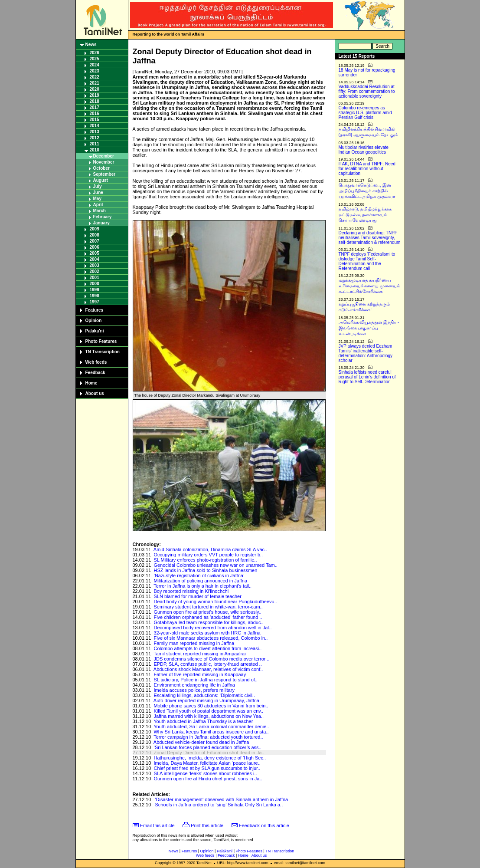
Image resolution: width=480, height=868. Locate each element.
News (91, 44)
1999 (95, 290)
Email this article (157, 825)
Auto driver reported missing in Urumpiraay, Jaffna (206, 700)
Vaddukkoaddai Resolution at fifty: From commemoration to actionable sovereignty (367, 91)
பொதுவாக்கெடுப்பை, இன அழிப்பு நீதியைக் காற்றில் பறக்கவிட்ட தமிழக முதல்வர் (367, 191)
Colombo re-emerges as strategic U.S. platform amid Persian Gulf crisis (365, 113)
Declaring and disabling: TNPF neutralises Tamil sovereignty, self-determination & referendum (370, 238)
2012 (95, 138)
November (104, 162)
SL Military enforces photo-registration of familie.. (205, 560)
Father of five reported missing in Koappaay (200, 674)
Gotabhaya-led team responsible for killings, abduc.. (208, 622)
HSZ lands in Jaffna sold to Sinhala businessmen (205, 570)
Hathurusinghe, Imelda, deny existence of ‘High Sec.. (210, 758)
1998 (95, 296)
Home (91, 383)
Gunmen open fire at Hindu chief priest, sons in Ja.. (208, 779)
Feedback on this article (264, 825)
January (101, 223)
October (101, 168)
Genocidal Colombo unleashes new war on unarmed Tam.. (215, 565)
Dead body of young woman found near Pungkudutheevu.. (215, 602)
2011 (95, 144)
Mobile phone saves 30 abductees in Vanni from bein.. (211, 706)
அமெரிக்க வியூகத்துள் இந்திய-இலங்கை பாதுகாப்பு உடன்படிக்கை (369, 328)
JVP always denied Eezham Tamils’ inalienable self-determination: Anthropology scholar (366, 353)
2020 (95, 89)
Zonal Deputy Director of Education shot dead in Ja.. (209, 753)
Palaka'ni (95, 331)
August (101, 180)
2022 (95, 77)
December (104, 156)
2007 (95, 241)
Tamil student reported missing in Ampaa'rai (199, 654)
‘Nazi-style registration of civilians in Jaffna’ (199, 575)
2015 (95, 120)
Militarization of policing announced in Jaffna (200, 581)
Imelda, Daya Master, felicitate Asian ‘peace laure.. (207, 763)
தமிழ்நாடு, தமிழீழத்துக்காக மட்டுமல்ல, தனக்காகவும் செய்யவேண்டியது (365, 215)
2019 (95, 95)
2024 (95, 65)
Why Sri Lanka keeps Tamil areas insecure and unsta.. (211, 732)
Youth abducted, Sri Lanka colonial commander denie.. (211, 727)
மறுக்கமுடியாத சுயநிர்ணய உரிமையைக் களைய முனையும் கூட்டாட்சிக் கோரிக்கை (370, 286)
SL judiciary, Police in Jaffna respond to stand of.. (206, 680)
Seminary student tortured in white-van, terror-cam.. (208, 607)
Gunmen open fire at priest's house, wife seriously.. (207, 612)
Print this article (207, 825)
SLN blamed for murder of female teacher (197, 596)
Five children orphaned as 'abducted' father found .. (208, 617)
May (97, 199)
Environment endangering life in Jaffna (194, 685)
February (103, 217)
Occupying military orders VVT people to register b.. (208, 555)
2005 (95, 253)
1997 (95, 302)
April (98, 205)
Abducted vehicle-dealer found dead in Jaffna (201, 742)
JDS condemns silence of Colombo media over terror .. (211, 659)
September (104, 174)
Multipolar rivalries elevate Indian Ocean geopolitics (364, 150)
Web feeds (96, 362)
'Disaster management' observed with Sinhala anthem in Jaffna (222, 799)
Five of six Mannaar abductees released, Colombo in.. (211, 638)
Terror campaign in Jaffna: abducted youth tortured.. (208, 737)
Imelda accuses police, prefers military (194, 690)
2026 (95, 53)
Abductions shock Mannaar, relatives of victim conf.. (208, 669)
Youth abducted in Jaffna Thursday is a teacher (203, 721)
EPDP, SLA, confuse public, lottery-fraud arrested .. (207, 664)
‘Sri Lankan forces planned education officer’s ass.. (207, 747)
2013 (95, 132)
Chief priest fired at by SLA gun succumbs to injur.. (207, 768)
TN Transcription (103, 352)
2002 (95, 271)
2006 (95, 247)
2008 (95, 235)
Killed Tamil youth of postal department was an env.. (208, 711)
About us (95, 393)
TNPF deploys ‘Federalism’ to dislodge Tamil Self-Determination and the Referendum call (367, 261)
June (98, 192)
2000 (95, 284)
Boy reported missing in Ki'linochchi (191, 591)
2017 (95, 107)
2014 (95, 126)
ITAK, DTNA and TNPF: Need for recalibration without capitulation (367, 169)
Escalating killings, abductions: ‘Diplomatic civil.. (204, 695)
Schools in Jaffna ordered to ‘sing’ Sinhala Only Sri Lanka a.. (219, 805)
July (98, 186)
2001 (95, 278)
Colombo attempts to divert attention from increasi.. (207, 648)
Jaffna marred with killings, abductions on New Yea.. (209, 716)
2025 (95, 59)
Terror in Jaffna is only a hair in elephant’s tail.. (202, 586)
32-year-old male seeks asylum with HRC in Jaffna (207, 633)
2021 (95, 83)
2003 (95, 265)
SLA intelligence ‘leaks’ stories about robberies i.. (205, 773)
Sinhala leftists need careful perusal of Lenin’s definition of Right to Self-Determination (367, 377)
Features (95, 310)
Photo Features (101, 341)
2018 (95, 101)
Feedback (95, 373)
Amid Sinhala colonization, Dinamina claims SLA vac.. (210, 549)
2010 (95, 150)
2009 (95, 229)
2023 (95, 71)
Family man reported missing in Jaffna (194, 643)
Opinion (94, 321)
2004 (95, 259)
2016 (95, 113)
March (100, 211)
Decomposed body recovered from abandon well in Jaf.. (212, 628)
